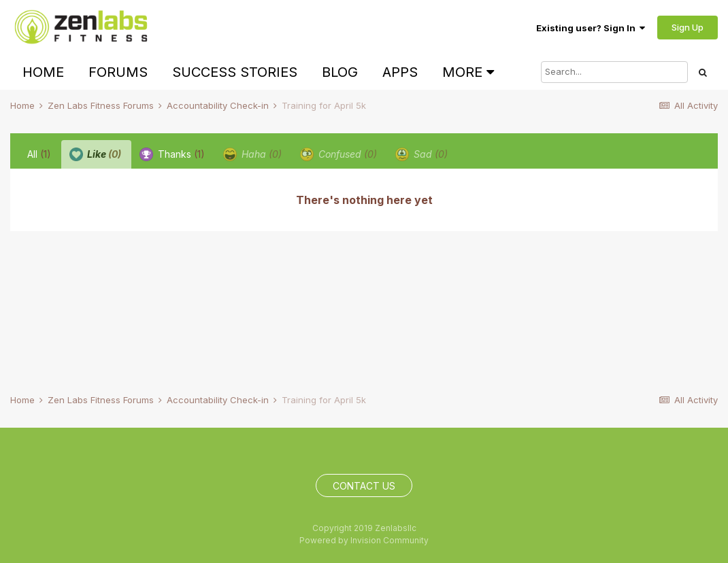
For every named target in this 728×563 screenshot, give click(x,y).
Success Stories (235, 72)
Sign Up (688, 27)
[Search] (614, 72)
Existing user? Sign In (591, 28)
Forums (118, 72)
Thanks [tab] (172, 154)
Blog (340, 72)
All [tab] (39, 154)
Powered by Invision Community (364, 540)
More (468, 72)
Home (43, 72)
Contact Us (364, 486)
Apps (400, 72)
